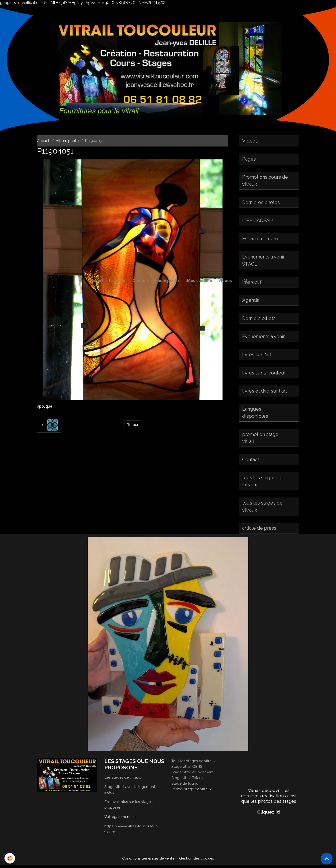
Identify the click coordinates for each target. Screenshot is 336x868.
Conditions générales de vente (148, 861)
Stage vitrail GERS (187, 770)
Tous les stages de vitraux (194, 764)
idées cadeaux (199, 281)
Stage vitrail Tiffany (188, 781)
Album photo (166, 281)
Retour (132, 425)
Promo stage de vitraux (192, 792)
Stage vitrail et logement (193, 775)
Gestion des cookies (197, 861)
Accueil (96, 281)
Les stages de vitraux (123, 780)
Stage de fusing (185, 786)
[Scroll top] (327, 859)
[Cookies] (10, 858)
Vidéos (225, 281)
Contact (140, 281)
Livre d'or (118, 281)
